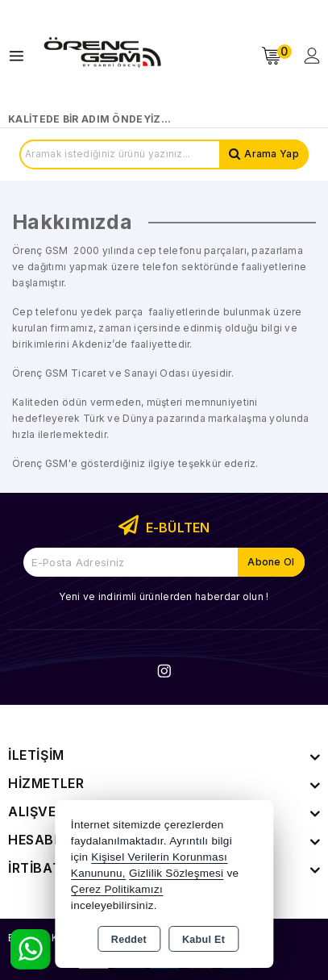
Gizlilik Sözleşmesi (176, 873)
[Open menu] (21, 56)
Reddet (129, 940)
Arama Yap (272, 154)
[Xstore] (102, 56)
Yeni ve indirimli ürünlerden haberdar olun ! (164, 596)
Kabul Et (203, 940)
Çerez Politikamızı (117, 889)
